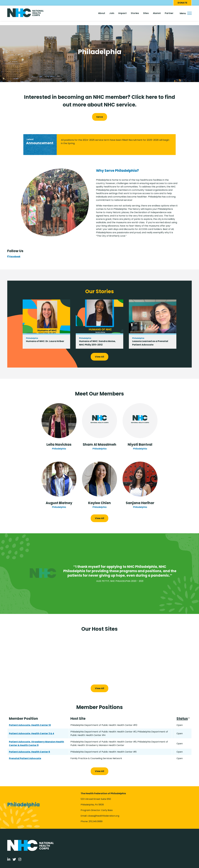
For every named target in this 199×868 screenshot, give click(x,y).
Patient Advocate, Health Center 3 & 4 (32, 733)
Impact (122, 13)
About (102, 13)
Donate (182, 3)
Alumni (157, 13)
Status (183, 719)
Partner (169, 13)
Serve (100, 117)
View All (99, 357)
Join (112, 13)
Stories (135, 13)
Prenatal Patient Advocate (25, 758)
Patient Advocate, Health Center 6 (29, 752)
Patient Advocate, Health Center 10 (30, 725)
